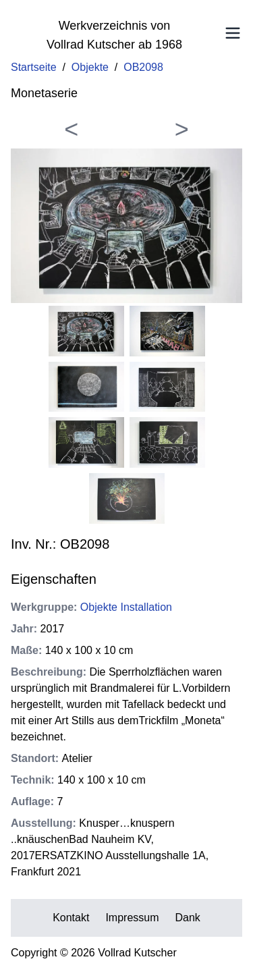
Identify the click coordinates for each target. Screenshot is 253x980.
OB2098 (143, 67)
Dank (188, 918)
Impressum (132, 918)
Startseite (34, 67)
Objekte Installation (126, 607)
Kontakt (71, 918)
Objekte (90, 67)
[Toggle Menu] (233, 33)
